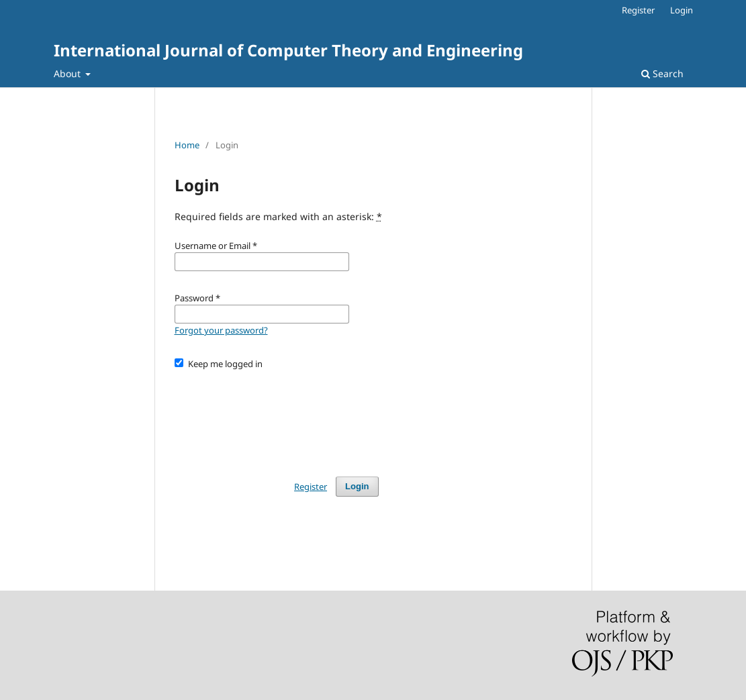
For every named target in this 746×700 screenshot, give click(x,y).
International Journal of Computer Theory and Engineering (288, 50)
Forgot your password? (221, 330)
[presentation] (277, 417)
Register (638, 10)
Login (682, 10)
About (68, 73)
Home (187, 145)
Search (662, 73)
